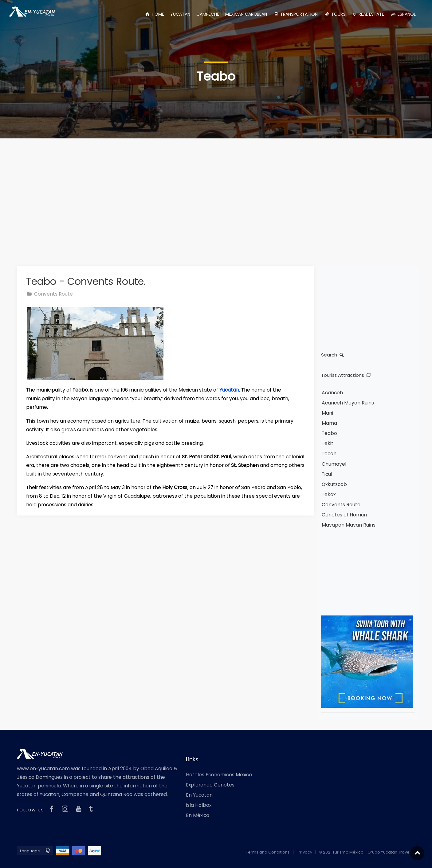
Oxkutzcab (334, 484)
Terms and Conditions (268, 852)
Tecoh (329, 454)
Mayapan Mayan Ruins (349, 525)
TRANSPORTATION (296, 14)
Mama (329, 423)
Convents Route (49, 294)
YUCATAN (180, 14)
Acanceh (332, 393)
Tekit (328, 443)
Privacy (305, 852)
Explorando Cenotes (210, 785)
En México (198, 815)
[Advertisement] (216, 195)
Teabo (329, 433)
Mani (327, 413)
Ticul (327, 474)
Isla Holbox (199, 805)
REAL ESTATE (368, 14)
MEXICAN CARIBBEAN (246, 14)
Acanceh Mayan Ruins (348, 403)
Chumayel (334, 464)
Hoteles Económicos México (219, 775)
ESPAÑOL (403, 14)
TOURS (335, 14)
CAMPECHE (208, 14)
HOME (154, 14)
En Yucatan (199, 795)
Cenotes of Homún (344, 515)
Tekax (329, 494)
